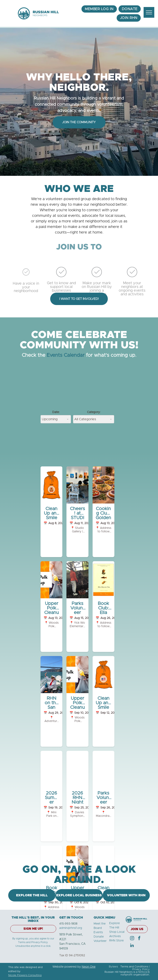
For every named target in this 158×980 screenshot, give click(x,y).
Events (98, 932)
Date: (56, 412)
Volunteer (100, 941)
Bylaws (113, 967)
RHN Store (116, 941)
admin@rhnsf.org (71, 928)
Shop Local (117, 932)
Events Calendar (66, 355)
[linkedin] (132, 946)
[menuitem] (99, 9)
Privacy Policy (141, 969)
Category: (94, 412)
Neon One (89, 967)
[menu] (149, 12)
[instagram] (132, 939)
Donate (99, 937)
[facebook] (139, 939)
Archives (115, 936)
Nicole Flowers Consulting (25, 975)
